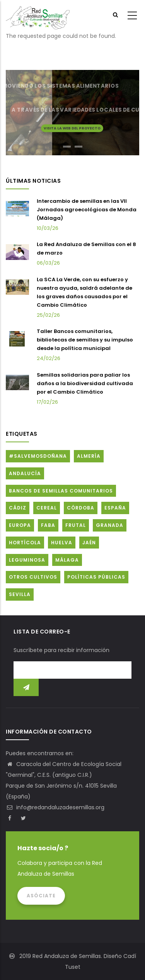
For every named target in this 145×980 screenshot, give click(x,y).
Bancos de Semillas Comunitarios (61, 491)
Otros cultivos (33, 577)
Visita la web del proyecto (72, 128)
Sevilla (20, 594)
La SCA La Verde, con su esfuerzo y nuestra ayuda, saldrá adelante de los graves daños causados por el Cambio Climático (84, 292)
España (115, 508)
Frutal (76, 525)
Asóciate (41, 896)
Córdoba (81, 508)
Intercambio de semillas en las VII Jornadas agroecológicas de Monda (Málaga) (87, 210)
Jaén (89, 543)
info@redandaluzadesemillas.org (55, 807)
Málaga (67, 560)
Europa (20, 525)
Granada (110, 525)
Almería (89, 456)
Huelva (62, 543)
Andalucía (25, 473)
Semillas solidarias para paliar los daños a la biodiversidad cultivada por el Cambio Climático (85, 383)
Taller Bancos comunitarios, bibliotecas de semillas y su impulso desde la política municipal (85, 340)
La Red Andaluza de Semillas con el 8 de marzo (86, 249)
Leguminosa (27, 560)
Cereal (47, 508)
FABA (48, 525)
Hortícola (25, 543)
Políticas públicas (96, 577)
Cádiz (18, 508)
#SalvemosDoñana (38, 456)
